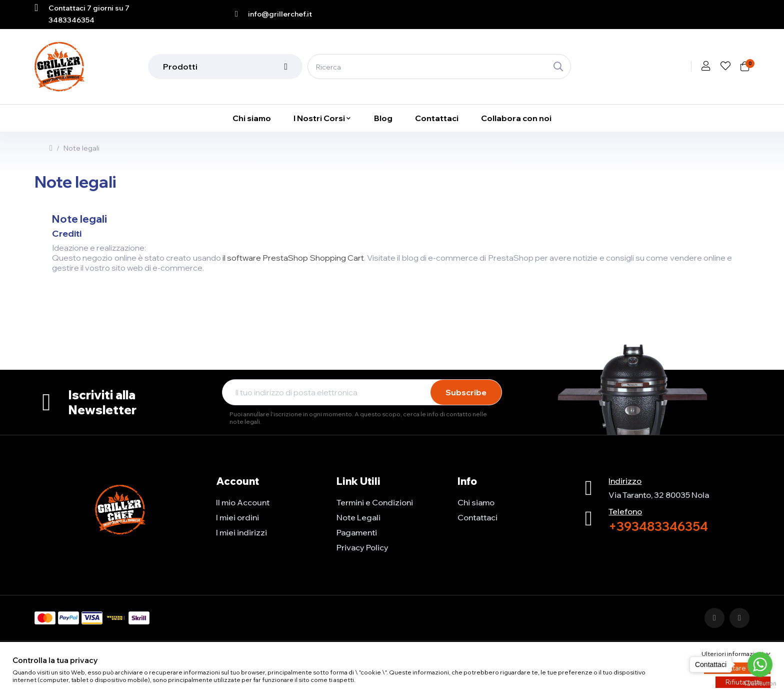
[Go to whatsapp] (760, 664)
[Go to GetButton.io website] (760, 684)
